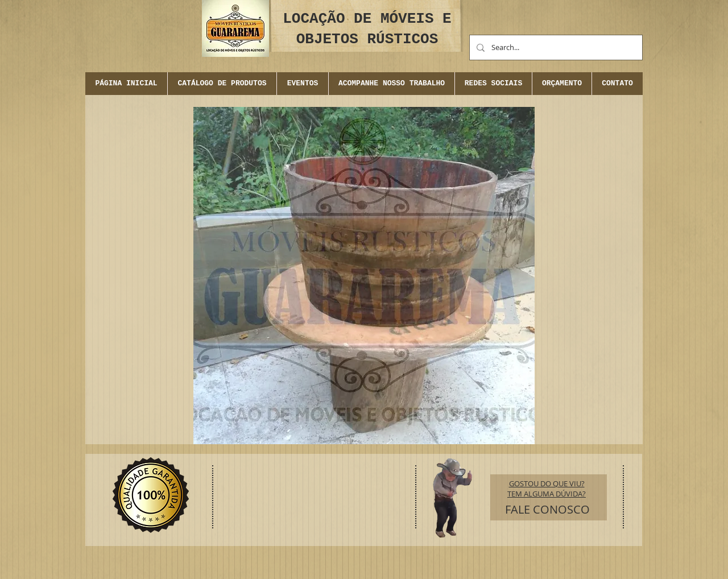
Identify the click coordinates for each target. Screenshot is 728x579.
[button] (302, 84)
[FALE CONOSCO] (547, 510)
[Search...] (555, 47)
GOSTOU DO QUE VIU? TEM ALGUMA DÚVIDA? (547, 489)
